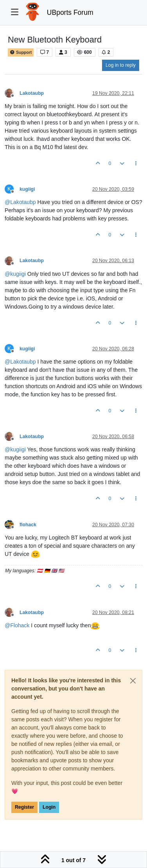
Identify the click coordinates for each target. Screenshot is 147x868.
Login (49, 807)
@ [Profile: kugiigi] (15, 274)
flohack (28, 525)
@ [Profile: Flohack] (17, 625)
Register (24, 807)
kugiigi (27, 189)
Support (21, 52)
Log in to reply (121, 65)
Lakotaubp (32, 93)
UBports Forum (70, 12)
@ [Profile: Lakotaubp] (20, 202)
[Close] (133, 681)
